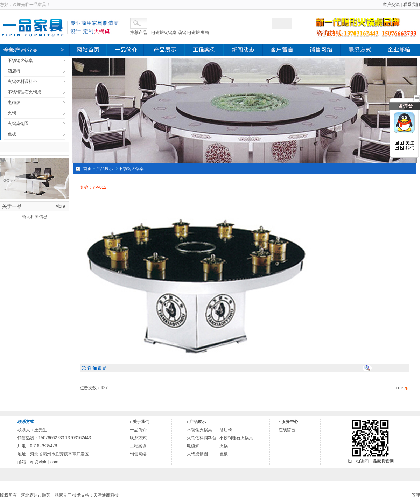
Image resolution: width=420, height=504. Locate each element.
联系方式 (138, 438)
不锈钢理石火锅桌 (24, 92)
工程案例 (138, 446)
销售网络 (138, 454)
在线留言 (287, 430)
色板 (12, 134)
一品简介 (138, 430)
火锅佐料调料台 (22, 82)
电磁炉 (14, 103)
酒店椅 (14, 71)
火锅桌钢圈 (18, 124)
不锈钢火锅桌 (20, 61)
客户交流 (391, 5)
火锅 (12, 113)
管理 (416, 495)
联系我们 (412, 5)
